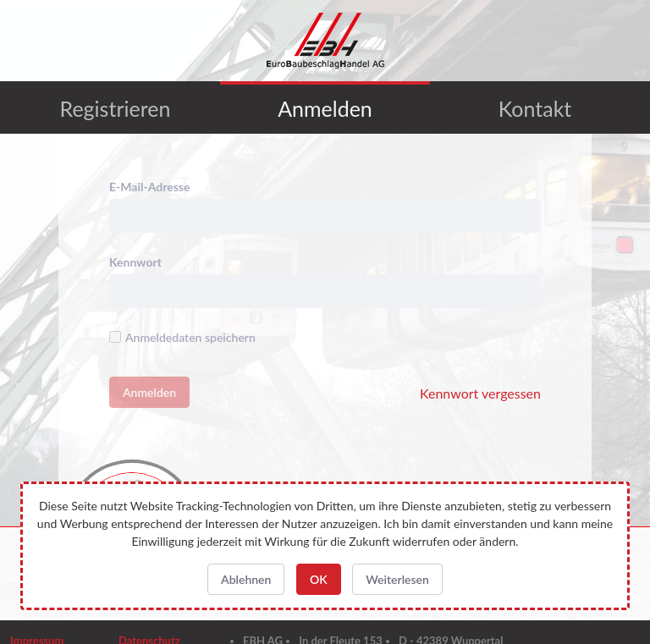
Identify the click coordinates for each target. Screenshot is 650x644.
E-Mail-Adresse (149, 187)
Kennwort (135, 262)
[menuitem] (115, 107)
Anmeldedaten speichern (182, 337)
